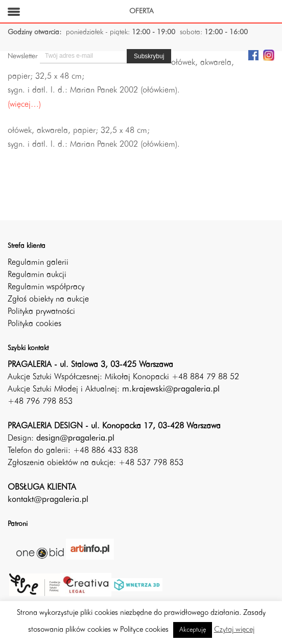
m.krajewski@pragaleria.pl (171, 389)
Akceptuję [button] (193, 630)
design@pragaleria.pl (75, 439)
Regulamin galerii (38, 263)
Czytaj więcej (234, 630)
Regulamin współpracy (46, 287)
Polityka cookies (34, 324)
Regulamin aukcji (37, 275)
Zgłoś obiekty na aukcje (48, 300)
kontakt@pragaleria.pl (48, 500)
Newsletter (22, 56)
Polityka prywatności (41, 312)
